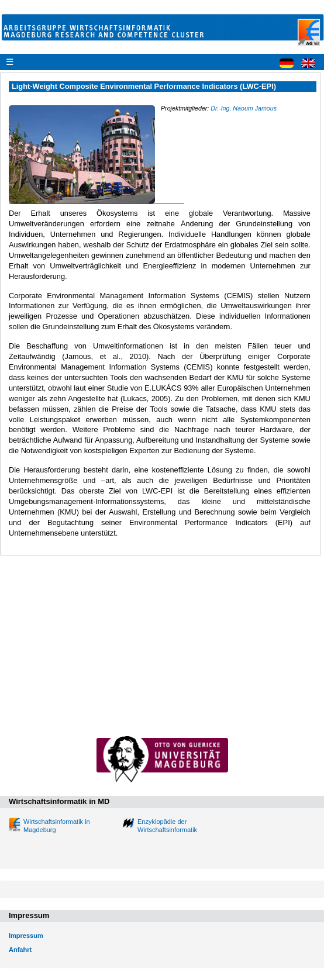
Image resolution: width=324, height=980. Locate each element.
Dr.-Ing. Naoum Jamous (244, 108)
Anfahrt (20, 950)
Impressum (26, 936)
